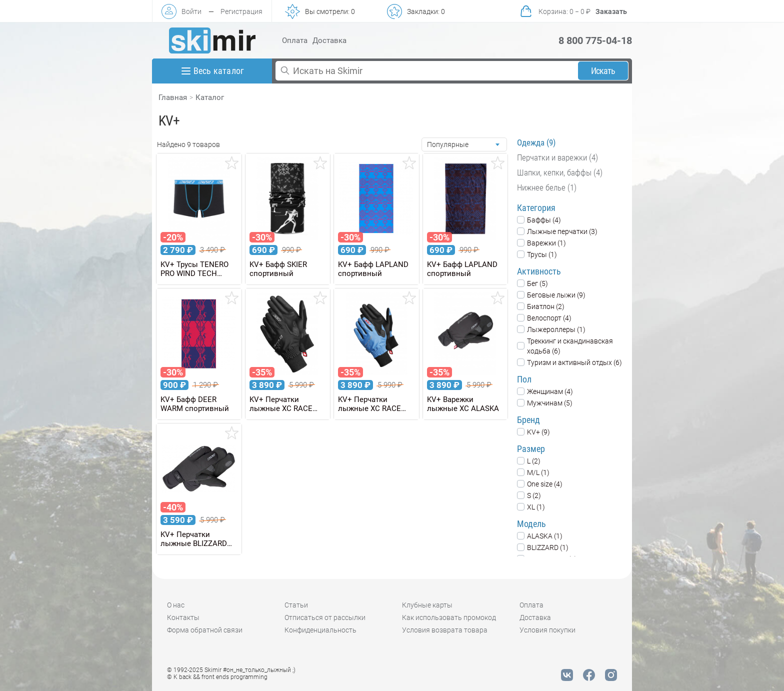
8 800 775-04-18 (595, 40)
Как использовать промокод (449, 617)
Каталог (210, 97)
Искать (603, 71)
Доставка (329, 40)
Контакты (183, 617)
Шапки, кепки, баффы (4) (560, 172)
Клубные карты (427, 605)
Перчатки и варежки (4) (557, 157)
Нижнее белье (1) (547, 187)
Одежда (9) (536, 142)
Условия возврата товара (445, 630)
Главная (173, 97)
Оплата (295, 40)
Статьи (296, 605)
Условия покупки (547, 630)
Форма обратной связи (205, 630)
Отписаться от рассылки (325, 617)
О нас (176, 605)
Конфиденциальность (320, 630)
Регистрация (241, 11)
